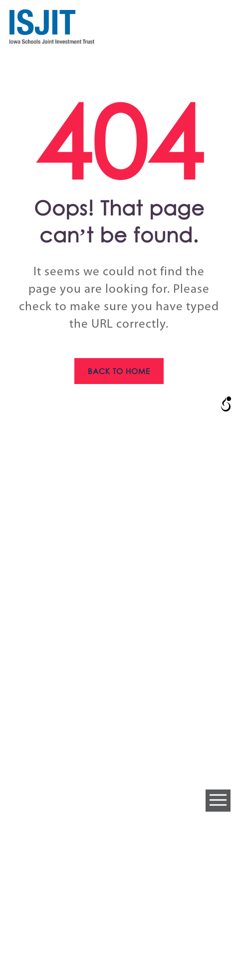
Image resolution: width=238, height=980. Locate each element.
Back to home (119, 371)
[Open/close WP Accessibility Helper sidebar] (226, 404)
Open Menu (218, 801)
